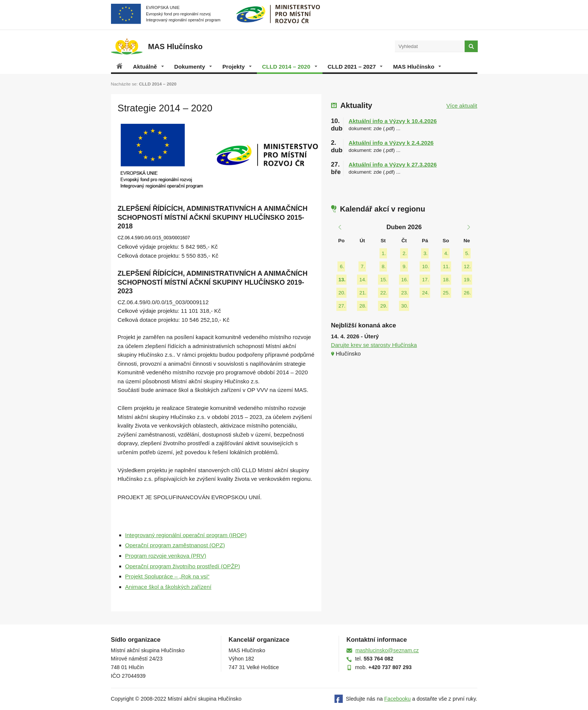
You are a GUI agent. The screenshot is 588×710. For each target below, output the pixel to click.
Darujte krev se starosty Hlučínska (374, 345)
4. (446, 253)
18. (446, 280)
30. (405, 306)
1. (384, 253)
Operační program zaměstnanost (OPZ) (175, 545)
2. (404, 253)
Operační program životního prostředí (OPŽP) (183, 566)
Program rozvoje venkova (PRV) (166, 556)
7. (363, 266)
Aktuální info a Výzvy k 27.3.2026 (393, 164)
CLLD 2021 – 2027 (355, 67)
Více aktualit (462, 106)
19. (467, 280)
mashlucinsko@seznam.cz (387, 650)
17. (425, 280)
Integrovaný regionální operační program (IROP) (186, 535)
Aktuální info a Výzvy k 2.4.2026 (391, 143)
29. (384, 306)
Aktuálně (148, 67)
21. (363, 293)
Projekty (237, 67)
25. (446, 293)
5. (467, 253)
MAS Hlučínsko (417, 67)
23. (405, 293)
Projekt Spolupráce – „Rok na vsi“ (167, 576)
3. (425, 253)
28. (363, 306)
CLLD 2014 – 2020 (290, 67)
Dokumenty (193, 67)
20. (342, 293)
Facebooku (398, 699)
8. (384, 266)
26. (467, 293)
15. (384, 280)
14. (363, 280)
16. (405, 280)
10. (425, 266)
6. (342, 266)
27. (342, 306)
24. (425, 293)
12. (467, 266)
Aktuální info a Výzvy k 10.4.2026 (393, 121)
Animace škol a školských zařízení (168, 587)
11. (446, 266)
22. (384, 293)
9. (404, 266)
